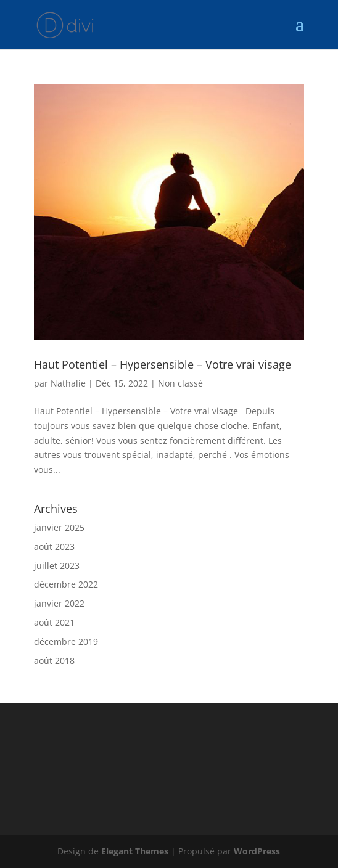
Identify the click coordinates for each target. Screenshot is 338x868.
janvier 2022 (59, 603)
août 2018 (54, 661)
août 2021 (54, 622)
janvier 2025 (59, 527)
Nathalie (68, 383)
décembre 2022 (66, 584)
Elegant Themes (135, 851)
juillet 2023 (57, 566)
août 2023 (54, 547)
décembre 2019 (66, 641)
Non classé (180, 383)
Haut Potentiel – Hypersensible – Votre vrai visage (163, 364)
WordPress (257, 851)
